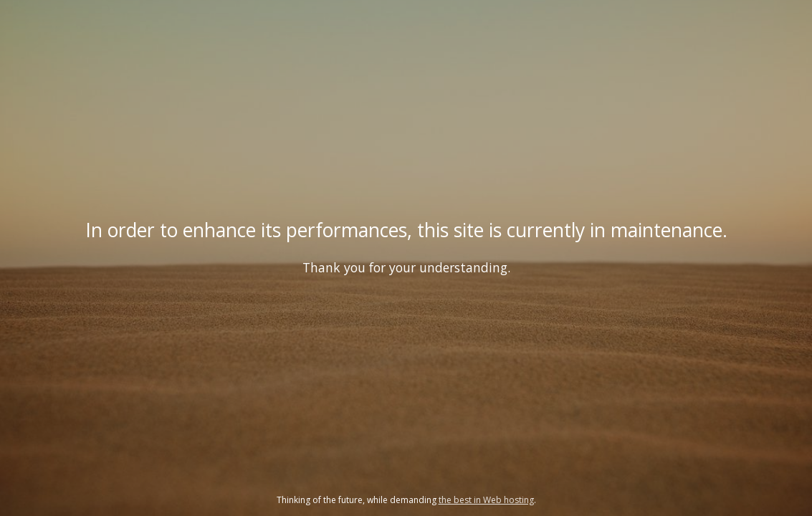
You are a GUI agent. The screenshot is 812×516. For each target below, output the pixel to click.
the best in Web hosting (486, 500)
